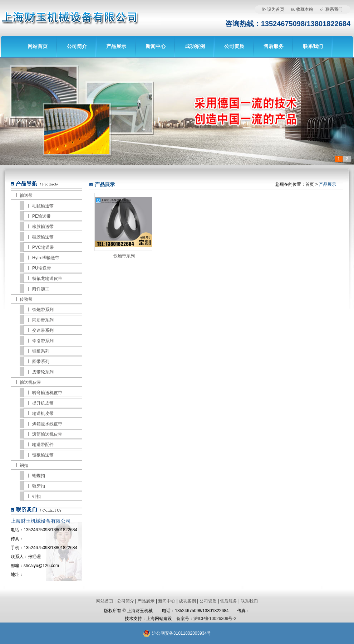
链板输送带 (43, 455)
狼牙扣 (39, 486)
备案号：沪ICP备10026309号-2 (206, 619)
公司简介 (77, 46)
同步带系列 (43, 320)
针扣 (36, 497)
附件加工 (41, 289)
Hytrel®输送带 (46, 258)
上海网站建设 (159, 619)
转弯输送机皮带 (47, 393)
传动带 (26, 299)
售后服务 (274, 46)
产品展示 (116, 46)
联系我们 (334, 9)
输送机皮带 (30, 382)
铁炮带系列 (43, 310)
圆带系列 (41, 362)
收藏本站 (305, 9)
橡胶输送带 (43, 227)
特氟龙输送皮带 (47, 279)
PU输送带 (42, 268)
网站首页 (38, 46)
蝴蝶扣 (39, 476)
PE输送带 (41, 216)
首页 (310, 184)
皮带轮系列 (43, 372)
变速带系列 (43, 330)
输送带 (26, 195)
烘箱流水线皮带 (47, 424)
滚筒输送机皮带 (47, 434)
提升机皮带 (43, 403)
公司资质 (234, 46)
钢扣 (24, 465)
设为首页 (276, 9)
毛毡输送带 (43, 206)
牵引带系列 (43, 341)
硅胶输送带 (43, 237)
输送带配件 (43, 445)
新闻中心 (156, 46)
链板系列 (41, 351)
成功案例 (195, 46)
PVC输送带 (43, 247)
